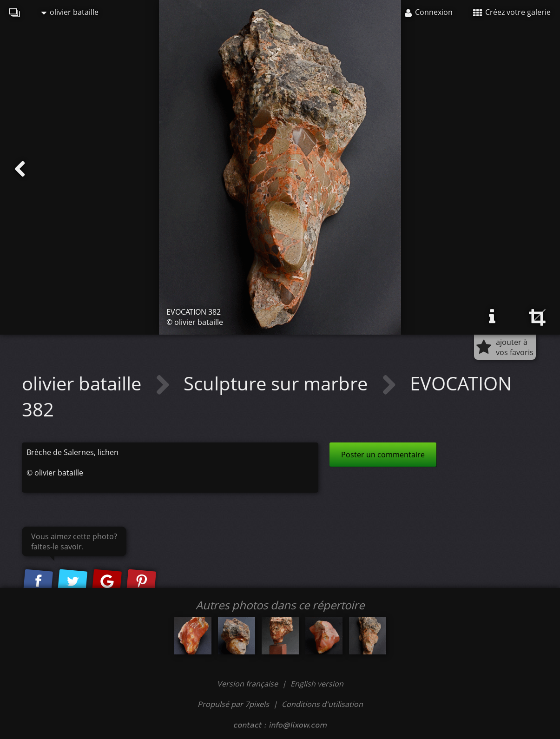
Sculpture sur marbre (278, 383)
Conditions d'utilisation (322, 704)
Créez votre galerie (512, 12)
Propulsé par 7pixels (233, 704)
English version (317, 684)
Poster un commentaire (383, 455)
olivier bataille (70, 12)
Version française (248, 684)
